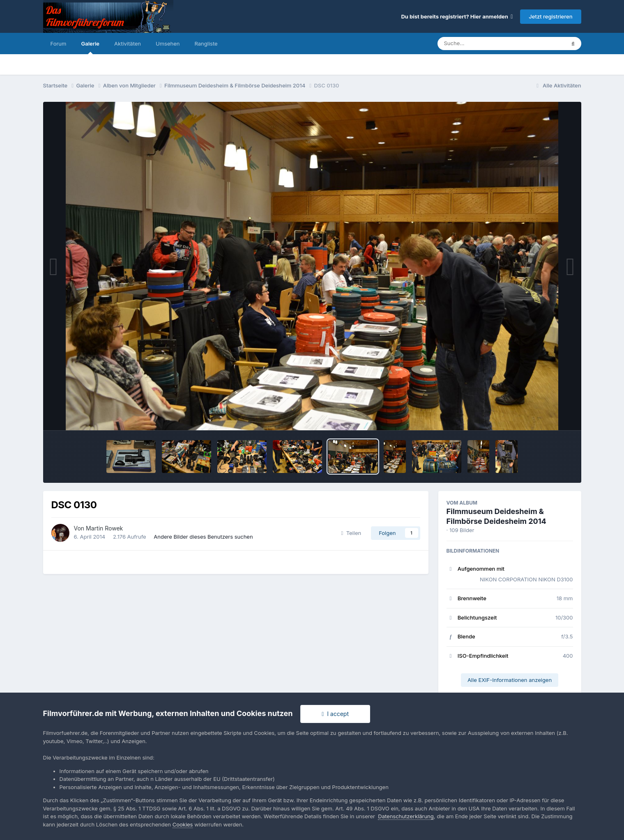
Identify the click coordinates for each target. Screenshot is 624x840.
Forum (59, 44)
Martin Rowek (104, 528)
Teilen (351, 533)
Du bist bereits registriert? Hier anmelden (457, 16)
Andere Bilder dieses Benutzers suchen (203, 537)
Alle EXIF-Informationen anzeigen (510, 680)
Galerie (90, 47)
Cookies (183, 824)
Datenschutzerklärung (406, 816)
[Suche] (485, 44)
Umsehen (168, 44)
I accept (335, 714)
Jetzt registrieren (550, 16)
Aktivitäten (128, 44)
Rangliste (206, 44)
